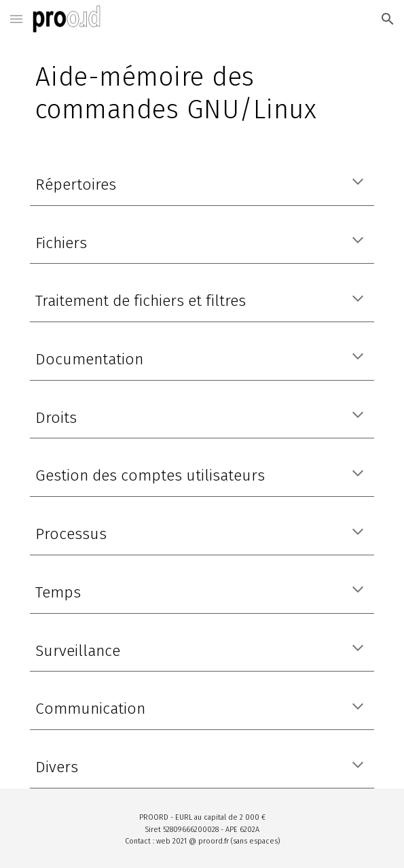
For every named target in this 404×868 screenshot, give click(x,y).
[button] (16, 19)
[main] (202, 93)
